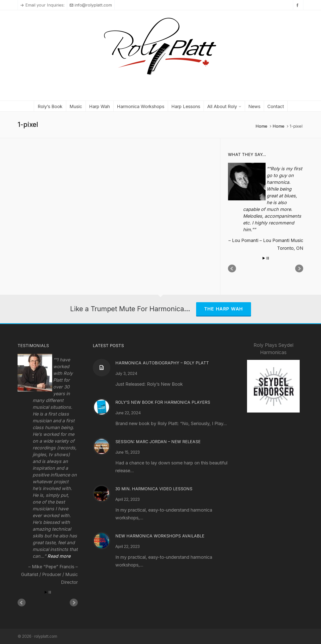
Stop (268, 258)
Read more (59, 556)
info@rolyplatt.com (91, 5)
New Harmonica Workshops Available (160, 536)
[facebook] (298, 5)
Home (261, 126)
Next (299, 269)
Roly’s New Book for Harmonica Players (163, 402)
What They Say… (247, 154)
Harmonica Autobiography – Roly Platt (162, 363)
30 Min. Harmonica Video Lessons (154, 489)
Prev (232, 269)
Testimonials (33, 346)
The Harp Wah (224, 309)
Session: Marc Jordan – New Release (158, 442)
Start (264, 258)
